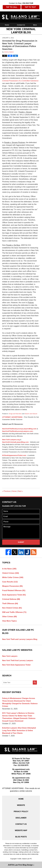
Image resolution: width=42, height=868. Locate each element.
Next (20, 491)
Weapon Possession (12, 586)
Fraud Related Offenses (14, 590)
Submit (21, 542)
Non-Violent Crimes (12, 608)
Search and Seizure (31, 414)
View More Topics (9, 621)
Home (7, 25)
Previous (6, 491)
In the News (9, 569)
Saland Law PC (27, 859)
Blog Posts (21, 837)
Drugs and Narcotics (15, 414)
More (35, 25)
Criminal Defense (11, 599)
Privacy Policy (21, 812)
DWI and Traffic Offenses (14, 612)
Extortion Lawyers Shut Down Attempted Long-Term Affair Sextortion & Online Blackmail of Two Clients (19, 731)
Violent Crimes (11, 573)
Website (21, 805)
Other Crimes (9, 617)
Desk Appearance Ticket (14, 595)
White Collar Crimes (13, 577)
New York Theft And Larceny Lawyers (18, 660)
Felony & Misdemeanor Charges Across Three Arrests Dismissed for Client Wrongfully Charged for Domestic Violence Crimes (20, 702)
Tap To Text (30, 7)
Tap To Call (12, 7)
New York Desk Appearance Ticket (16, 665)
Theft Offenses (10, 604)
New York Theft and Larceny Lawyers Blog (20, 639)
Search (35, 683)
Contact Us (21, 25)
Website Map (21, 830)
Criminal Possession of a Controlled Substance (20, 81)
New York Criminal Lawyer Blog (21, 17)
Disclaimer (21, 818)
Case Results (10, 582)
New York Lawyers (10, 656)
